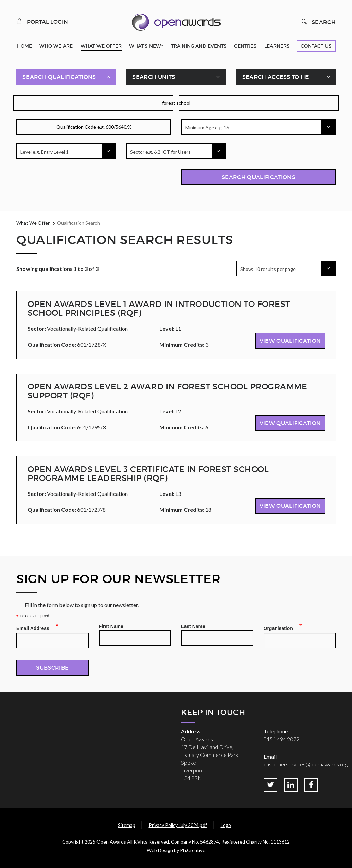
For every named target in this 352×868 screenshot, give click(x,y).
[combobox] (258, 127)
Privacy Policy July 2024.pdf (178, 825)
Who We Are (56, 46)
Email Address (35, 627)
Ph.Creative (193, 850)
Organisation (280, 627)
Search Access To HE (276, 77)
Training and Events (199, 46)
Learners (277, 46)
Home (24, 46)
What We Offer (101, 46)
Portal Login (42, 21)
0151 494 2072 (281, 739)
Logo (226, 825)
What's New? (146, 46)
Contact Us (316, 46)
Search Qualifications (59, 77)
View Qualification (290, 341)
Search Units (154, 77)
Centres (245, 46)
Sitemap (127, 825)
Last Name (193, 626)
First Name (111, 626)
